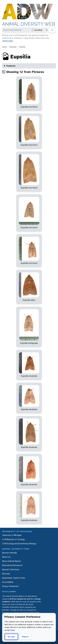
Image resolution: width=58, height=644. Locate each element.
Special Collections (11, 569)
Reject (25, 637)
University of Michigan (12, 535)
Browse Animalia (9, 553)
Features (11, 66)
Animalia (13, 47)
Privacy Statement (10, 586)
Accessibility (8, 582)
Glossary (6, 574)
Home (4, 47)
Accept (11, 637)
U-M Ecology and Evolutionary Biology (19, 544)
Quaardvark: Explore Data (13, 578)
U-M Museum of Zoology (13, 539)
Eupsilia (22, 47)
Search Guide (8, 41)
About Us (6, 557)
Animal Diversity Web (29, 24)
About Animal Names (11, 561)
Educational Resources (12, 565)
